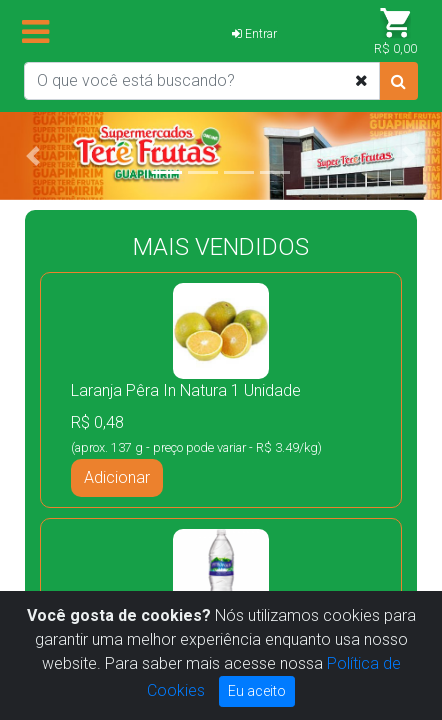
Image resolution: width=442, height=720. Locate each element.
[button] (33, 156)
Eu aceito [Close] (257, 691)
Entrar (254, 34)
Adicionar (117, 477)
